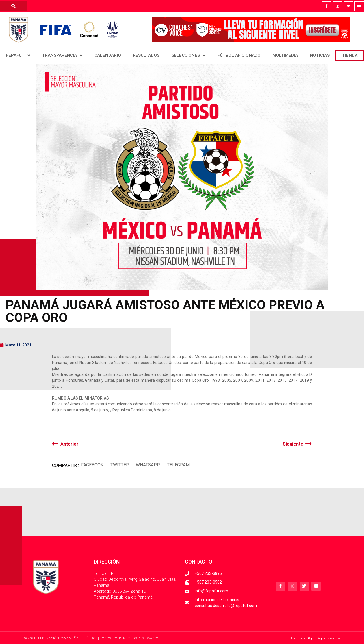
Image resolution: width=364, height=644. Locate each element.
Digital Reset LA (329, 638)
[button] (92, 465)
